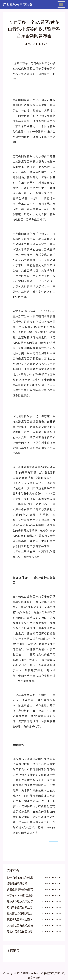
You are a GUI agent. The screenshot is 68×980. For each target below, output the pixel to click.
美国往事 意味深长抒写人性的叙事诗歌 (20, 890)
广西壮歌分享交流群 (18, 5)
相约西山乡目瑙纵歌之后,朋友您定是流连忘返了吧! (20, 914)
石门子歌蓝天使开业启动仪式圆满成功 (20, 908)
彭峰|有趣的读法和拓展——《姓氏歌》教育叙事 (20, 878)
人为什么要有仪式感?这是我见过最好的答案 (20, 926)
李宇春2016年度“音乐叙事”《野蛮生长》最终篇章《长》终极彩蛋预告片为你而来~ (20, 896)
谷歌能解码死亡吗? (18, 884)
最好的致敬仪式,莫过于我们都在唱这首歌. (20, 902)
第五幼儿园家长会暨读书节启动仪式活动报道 (20, 920)
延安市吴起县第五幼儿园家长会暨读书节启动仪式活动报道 (20, 932)
